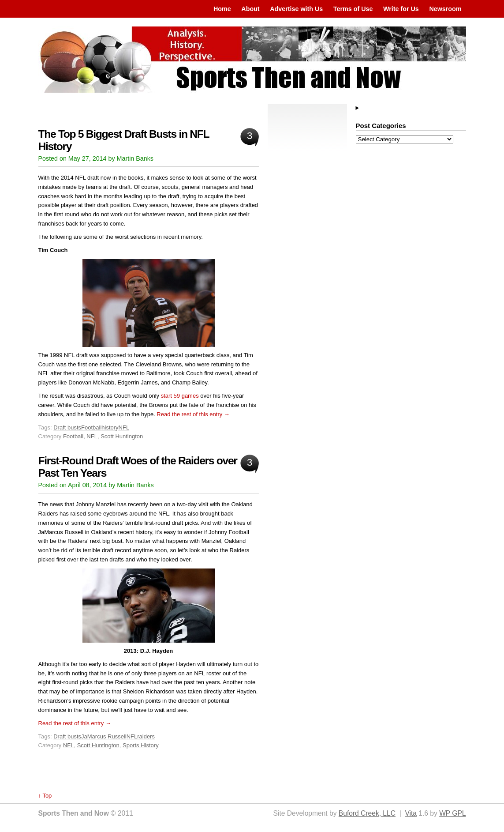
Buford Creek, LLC (367, 813)
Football (91, 427)
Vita (411, 813)
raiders (146, 736)
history (110, 427)
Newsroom (445, 9)
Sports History (141, 745)
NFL (124, 427)
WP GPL (452, 813)
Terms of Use (353, 9)
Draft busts (67, 427)
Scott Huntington (122, 436)
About (250, 9)
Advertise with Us (296, 9)
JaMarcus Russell (104, 736)
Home (222, 9)
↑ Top (45, 796)
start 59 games (180, 396)
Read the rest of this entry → (193, 414)
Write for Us (401, 9)
